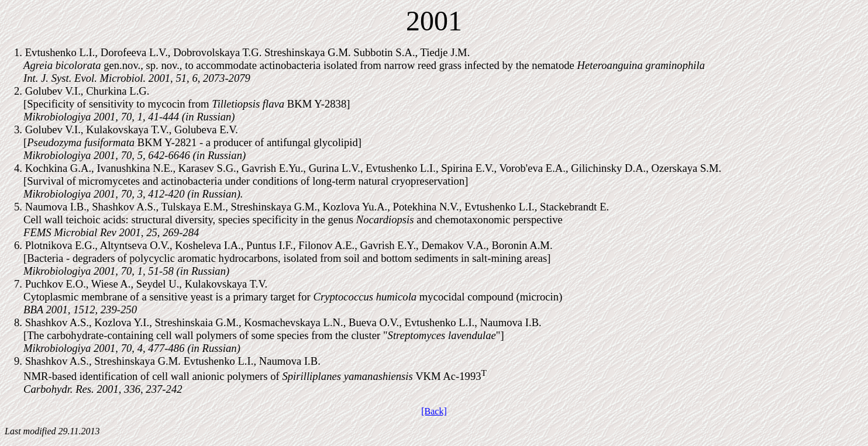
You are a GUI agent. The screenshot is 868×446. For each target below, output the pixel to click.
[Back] (434, 411)
